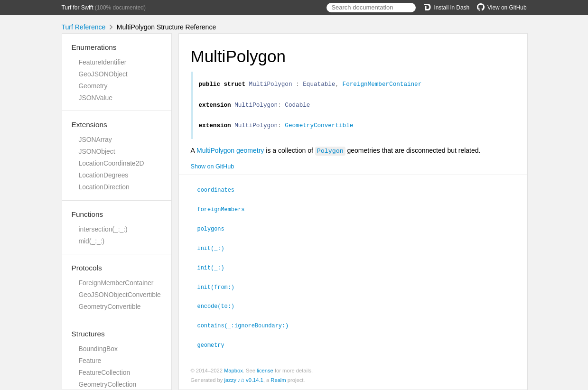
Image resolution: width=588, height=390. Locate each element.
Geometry (93, 86)
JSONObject (97, 151)
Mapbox (233, 371)
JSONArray (95, 139)
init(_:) (215, 251)
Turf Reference (84, 27)
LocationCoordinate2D (112, 163)
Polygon (330, 155)
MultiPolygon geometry (230, 155)
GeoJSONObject (103, 74)
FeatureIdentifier (103, 62)
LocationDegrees (104, 175)
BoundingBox (98, 349)
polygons (215, 232)
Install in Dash (446, 8)
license (265, 371)
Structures (88, 334)
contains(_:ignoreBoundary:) (247, 326)
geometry (215, 345)
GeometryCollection (108, 384)
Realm (278, 380)
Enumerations (94, 47)
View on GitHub (502, 8)
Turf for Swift (78, 8)
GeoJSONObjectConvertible (120, 295)
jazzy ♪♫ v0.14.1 (243, 380)
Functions (88, 214)
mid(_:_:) (92, 241)
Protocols (87, 268)
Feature (90, 361)
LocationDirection (104, 187)
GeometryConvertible (110, 306)
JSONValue (96, 98)
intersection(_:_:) (103, 229)
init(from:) (220, 288)
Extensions (89, 125)
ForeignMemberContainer (116, 283)
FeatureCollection (105, 372)
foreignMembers (225, 213)
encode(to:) (220, 307)
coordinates (220, 194)
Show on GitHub (213, 171)
